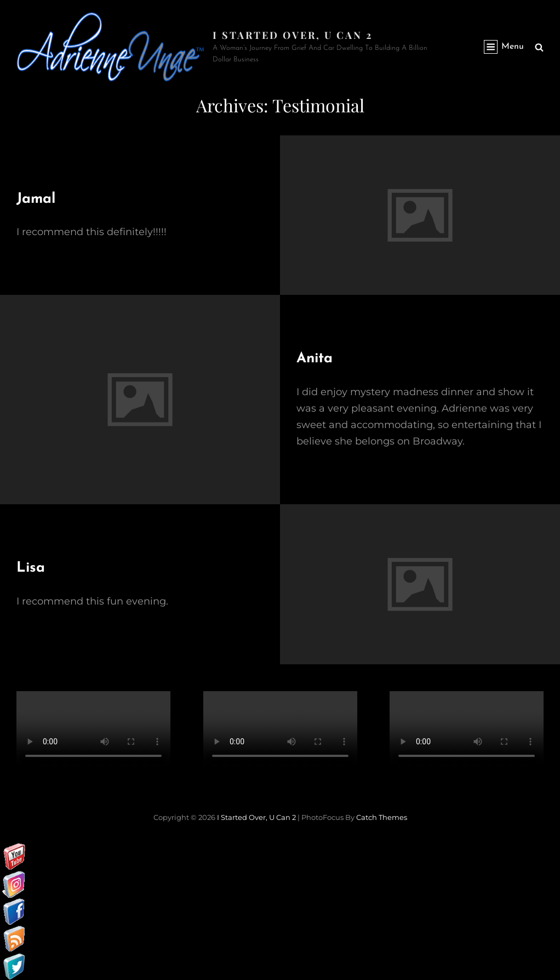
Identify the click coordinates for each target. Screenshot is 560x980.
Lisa (31, 568)
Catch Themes (382, 817)
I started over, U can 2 (293, 35)
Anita (315, 359)
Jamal (36, 199)
